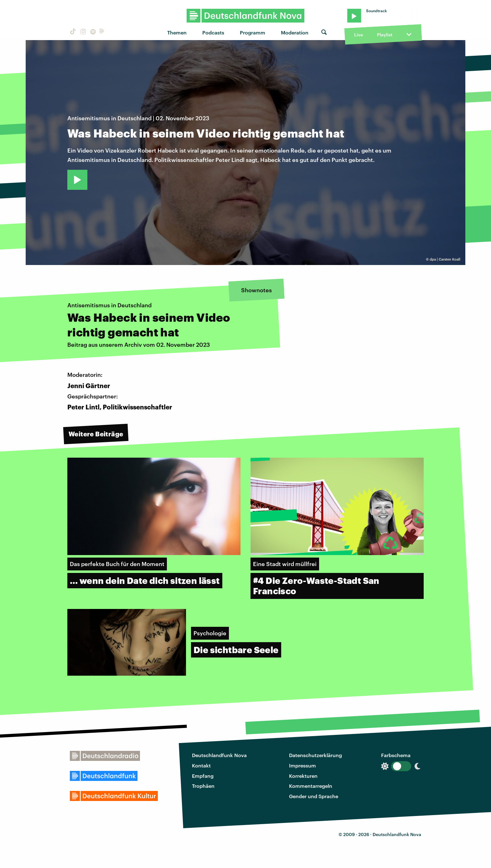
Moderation (295, 32)
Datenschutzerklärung (315, 755)
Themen (177, 32)
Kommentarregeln (311, 786)
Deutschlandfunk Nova (219, 755)
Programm (253, 32)
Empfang (203, 776)
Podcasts (213, 32)
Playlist (385, 35)
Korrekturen (303, 776)
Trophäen (203, 786)
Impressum (302, 765)
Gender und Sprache (314, 796)
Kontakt (201, 765)
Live (359, 35)
